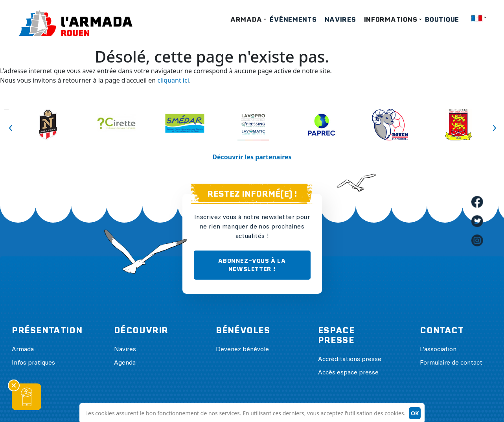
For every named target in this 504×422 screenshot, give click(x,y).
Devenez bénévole (242, 350)
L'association (438, 350)
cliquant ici (173, 80)
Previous (6, 109)
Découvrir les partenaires (252, 157)
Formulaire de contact (451, 363)
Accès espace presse (348, 373)
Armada (246, 19)
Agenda (125, 363)
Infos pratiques (33, 363)
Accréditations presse (350, 359)
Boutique (442, 19)
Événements (293, 19)
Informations (391, 19)
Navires (340, 19)
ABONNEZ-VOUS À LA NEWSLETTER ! (252, 265)
